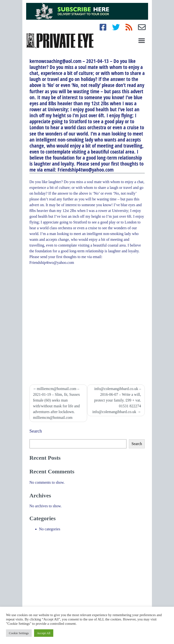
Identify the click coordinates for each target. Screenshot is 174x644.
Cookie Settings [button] (19, 633)
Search (36, 431)
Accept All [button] (44, 633)
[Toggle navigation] (142, 41)
